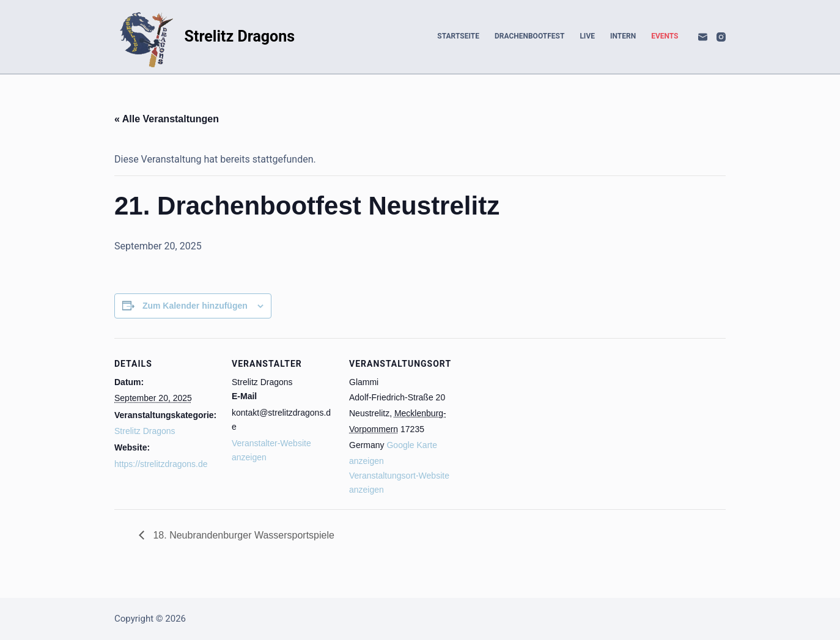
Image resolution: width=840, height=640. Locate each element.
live (587, 36)
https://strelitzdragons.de (161, 464)
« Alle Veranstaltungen (167, 119)
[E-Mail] (703, 37)
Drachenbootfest (529, 36)
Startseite (458, 36)
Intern (623, 36)
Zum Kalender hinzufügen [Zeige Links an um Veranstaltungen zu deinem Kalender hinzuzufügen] (195, 306)
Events (665, 36)
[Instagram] (721, 37)
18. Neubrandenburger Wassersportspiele (242, 535)
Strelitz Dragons (240, 36)
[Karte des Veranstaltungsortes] (531, 422)
